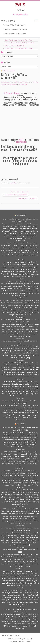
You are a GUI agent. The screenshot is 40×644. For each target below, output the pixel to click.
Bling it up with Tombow (27, 198)
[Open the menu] (36, 20)
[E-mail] (2, 21)
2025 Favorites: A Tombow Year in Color (19, 48)
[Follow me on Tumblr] (11, 21)
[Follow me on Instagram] (9, 21)
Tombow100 (13, 84)
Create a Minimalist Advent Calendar (13, 363)
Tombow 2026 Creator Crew (14, 25)
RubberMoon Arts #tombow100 (15, 195)
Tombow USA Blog (21, 215)
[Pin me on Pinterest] (15, 21)
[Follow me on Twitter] (5, 21)
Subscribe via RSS (9, 71)
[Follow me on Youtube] (12, 21)
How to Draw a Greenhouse (15, 46)
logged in (13, 183)
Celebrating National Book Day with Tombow (15, 341)
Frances (21, 140)
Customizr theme (25, 641)
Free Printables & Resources (15, 34)
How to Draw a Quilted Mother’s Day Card (20, 43)
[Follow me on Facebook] (7, 21)
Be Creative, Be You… (12, 93)
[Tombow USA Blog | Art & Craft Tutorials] (20, 7)
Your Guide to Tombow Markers (13, 382)
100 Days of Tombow (22, 82)
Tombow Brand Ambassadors (15, 29)
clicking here (21, 142)
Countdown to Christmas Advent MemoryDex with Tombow (20, 401)
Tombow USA (23, 84)
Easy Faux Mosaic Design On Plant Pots (19, 40)
